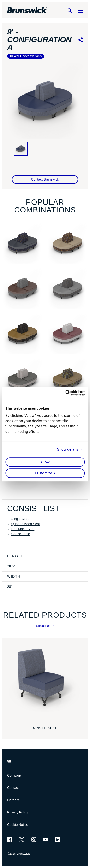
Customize (43, 473)
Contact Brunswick (45, 179)
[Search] (70, 10)
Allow (45, 462)
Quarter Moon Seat (26, 524)
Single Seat (20, 519)
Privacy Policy (18, 812)
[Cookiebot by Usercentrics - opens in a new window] (64, 393)
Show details (68, 449)
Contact (13, 788)
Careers (13, 800)
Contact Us (45, 626)
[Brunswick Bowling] (27, 10)
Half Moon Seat (23, 529)
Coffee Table (21, 534)
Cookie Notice (18, 825)
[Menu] (80, 10)
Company (14, 775)
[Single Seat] (45, 680)
